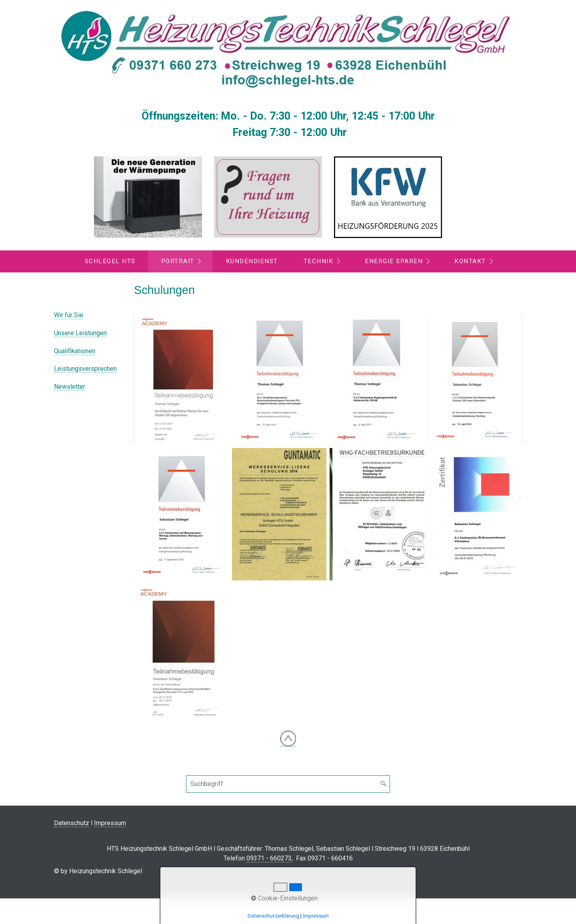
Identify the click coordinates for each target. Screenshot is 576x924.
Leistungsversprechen (85, 369)
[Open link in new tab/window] (148, 197)
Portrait (178, 261)
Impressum (110, 823)
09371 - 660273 (269, 858)
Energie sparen (394, 261)
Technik (319, 261)
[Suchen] (384, 784)
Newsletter (70, 387)
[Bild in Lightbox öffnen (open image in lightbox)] (181, 379)
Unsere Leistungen (80, 333)
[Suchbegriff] (288, 784)
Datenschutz (72, 823)
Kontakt (470, 261)
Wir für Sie (69, 315)
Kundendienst (252, 261)
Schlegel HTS (110, 261)
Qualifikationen (75, 351)
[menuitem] (110, 261)
